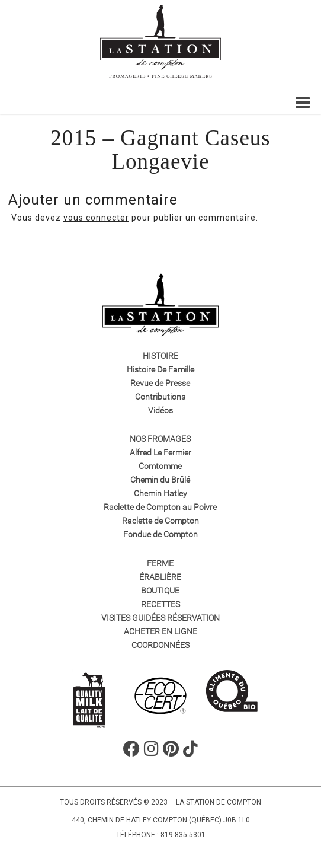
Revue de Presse (160, 383)
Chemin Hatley (160, 493)
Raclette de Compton (160, 521)
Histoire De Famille (160, 369)
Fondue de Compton (160, 534)
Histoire (160, 356)
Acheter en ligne (160, 631)
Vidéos (160, 410)
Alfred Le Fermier (160, 452)
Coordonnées (160, 645)
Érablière (160, 577)
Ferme (160, 563)
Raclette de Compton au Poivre (160, 507)
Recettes (160, 604)
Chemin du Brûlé (160, 480)
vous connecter (96, 218)
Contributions (160, 397)
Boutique (160, 591)
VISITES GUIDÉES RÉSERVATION (160, 618)
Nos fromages (160, 439)
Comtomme (160, 466)
